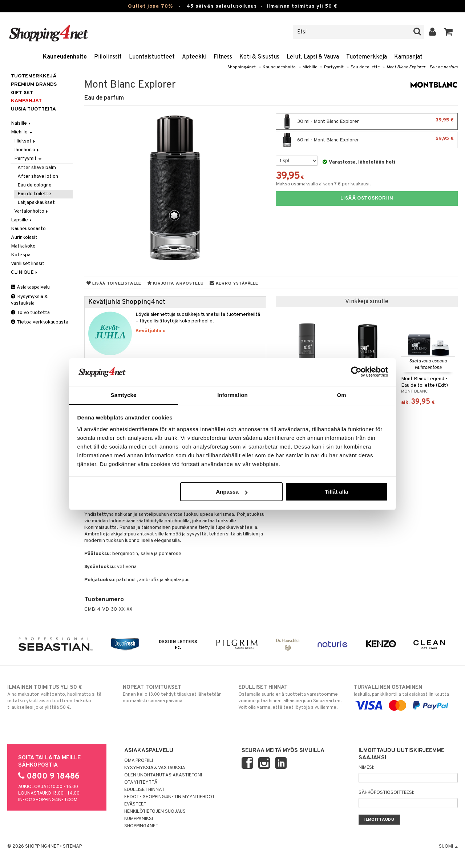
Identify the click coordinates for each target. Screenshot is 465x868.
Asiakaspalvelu (30, 287)
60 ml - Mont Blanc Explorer (367, 140)
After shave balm (37, 168)
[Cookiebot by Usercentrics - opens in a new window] (356, 372)
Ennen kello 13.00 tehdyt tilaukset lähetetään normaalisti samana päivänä (175, 694)
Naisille (21, 123)
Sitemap (72, 847)
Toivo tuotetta (30, 313)
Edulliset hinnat (144, 790)
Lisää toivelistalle (114, 284)
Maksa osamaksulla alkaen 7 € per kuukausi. (323, 184)
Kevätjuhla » (151, 331)
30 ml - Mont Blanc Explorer (367, 121)
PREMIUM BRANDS (34, 85)
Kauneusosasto (28, 229)
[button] (448, 32)
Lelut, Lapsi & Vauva (313, 57)
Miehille (310, 67)
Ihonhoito (27, 150)
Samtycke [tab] (124, 395)
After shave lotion (38, 176)
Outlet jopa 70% (150, 6)
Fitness (223, 57)
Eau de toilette (365, 67)
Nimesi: (366, 768)
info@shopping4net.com (48, 800)
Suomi (448, 847)
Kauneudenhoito (65, 57)
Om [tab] (341, 395)
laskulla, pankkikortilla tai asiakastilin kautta (406, 696)
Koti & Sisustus (259, 57)
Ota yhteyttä (141, 783)
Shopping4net (242, 67)
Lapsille (22, 220)
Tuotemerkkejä (367, 57)
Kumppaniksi (139, 819)
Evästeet (135, 804)
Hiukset (25, 141)
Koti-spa (21, 255)
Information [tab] (232, 395)
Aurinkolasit (24, 238)
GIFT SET (22, 93)
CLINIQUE (25, 272)
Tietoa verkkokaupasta (40, 322)
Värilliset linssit (28, 264)
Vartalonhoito (32, 211)
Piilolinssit (108, 57)
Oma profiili (139, 761)
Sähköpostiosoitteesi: (386, 793)
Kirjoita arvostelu (175, 284)
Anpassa (232, 492)
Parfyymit (334, 67)
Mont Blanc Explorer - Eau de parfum (422, 67)
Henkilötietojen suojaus (155, 812)
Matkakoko (23, 246)
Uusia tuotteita (33, 109)
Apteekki (194, 57)
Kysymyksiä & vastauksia (29, 300)
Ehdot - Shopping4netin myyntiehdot (169, 797)
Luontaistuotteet (152, 57)
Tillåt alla (336, 492)
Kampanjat (408, 57)
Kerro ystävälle (234, 284)
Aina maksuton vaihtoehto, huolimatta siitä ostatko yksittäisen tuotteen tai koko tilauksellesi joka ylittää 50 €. (59, 697)
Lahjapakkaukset (36, 203)
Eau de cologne (35, 185)
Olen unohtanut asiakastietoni (163, 775)
